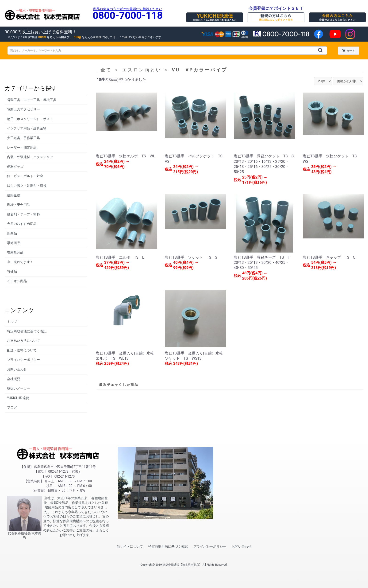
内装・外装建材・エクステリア (30, 157)
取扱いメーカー (19, 388)
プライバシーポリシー (23, 360)
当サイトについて (130, 546)
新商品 (12, 233)
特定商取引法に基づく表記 (27, 331)
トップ (12, 322)
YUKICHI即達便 (18, 398)
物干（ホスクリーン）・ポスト (30, 119)
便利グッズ (15, 167)
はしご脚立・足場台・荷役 (27, 186)
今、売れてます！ (20, 262)
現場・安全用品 (19, 205)
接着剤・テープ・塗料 (23, 214)
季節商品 (14, 243)
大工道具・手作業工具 (23, 138)
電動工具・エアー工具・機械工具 (32, 100)
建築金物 (14, 195)
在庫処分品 (15, 252)
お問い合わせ (17, 369)
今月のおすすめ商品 (22, 224)
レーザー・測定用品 (22, 148)
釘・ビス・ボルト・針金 (25, 176)
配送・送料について (22, 350)
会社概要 (14, 379)
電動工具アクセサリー (23, 109)
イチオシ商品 (17, 281)
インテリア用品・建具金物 (27, 128)
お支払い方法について (23, 341)
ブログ (12, 407)
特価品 (12, 271)
